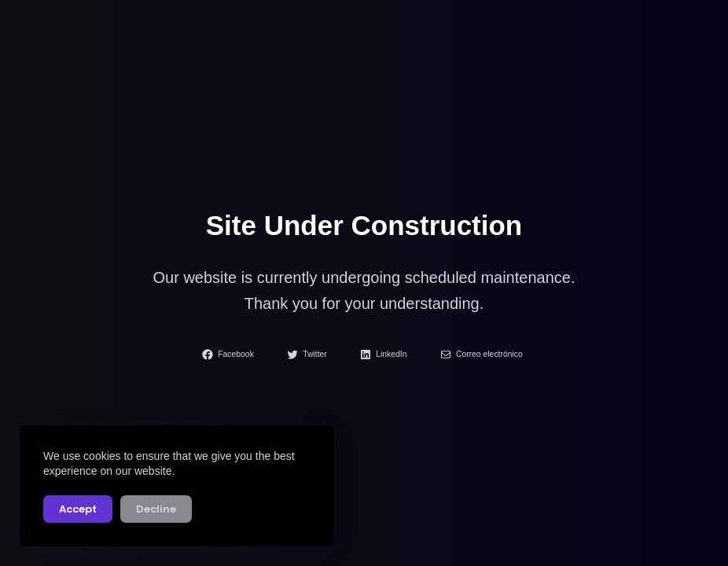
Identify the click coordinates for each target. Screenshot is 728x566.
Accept (78, 509)
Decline (156, 509)
